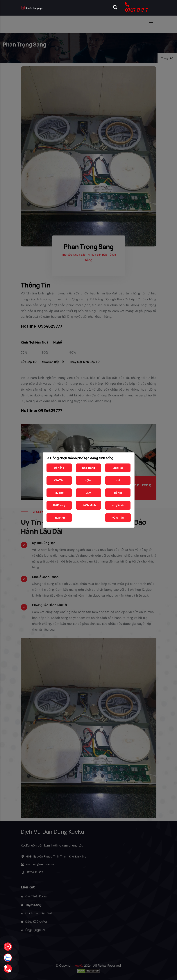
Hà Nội (118, 493)
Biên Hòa (118, 468)
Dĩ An (88, 493)
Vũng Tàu (118, 518)
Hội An (88, 480)
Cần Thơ (59, 480)
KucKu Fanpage (32, 8)
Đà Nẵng (59, 468)
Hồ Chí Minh (88, 505)
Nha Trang (88, 468)
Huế (118, 480)
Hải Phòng (59, 505)
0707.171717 (136, 10)
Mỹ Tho (59, 493)
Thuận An (59, 518)
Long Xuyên (118, 505)
